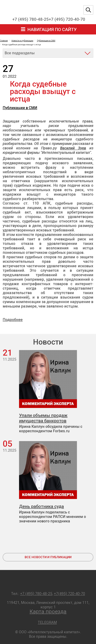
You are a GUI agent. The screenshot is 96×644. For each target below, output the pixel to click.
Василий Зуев (73, 148)
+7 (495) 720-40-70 (67, 19)
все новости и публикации (48, 557)
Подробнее (13, 320)
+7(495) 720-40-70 (69, 594)
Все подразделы (20, 53)
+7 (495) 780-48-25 (31, 19)
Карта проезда (48, 612)
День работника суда (41, 506)
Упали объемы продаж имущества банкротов (43, 418)
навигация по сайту (52, 29)
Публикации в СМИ (20, 108)
